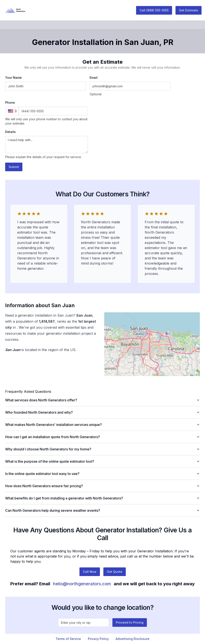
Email (94, 78)
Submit (14, 167)
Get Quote (115, 572)
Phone (10, 102)
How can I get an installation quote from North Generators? (102, 437)
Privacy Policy (98, 639)
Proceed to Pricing (130, 622)
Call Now (90, 572)
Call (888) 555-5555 (154, 10)
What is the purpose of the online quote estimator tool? (102, 461)
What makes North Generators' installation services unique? (102, 425)
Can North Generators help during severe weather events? (102, 510)
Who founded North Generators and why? (102, 412)
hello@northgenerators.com (82, 584)
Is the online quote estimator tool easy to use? (102, 474)
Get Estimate (189, 10)
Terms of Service (68, 639)
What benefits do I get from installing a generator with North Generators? (102, 498)
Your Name (13, 78)
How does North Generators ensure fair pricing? (102, 486)
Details (10, 132)
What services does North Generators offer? (102, 400)
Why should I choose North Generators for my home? (102, 449)
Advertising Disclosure (133, 639)
